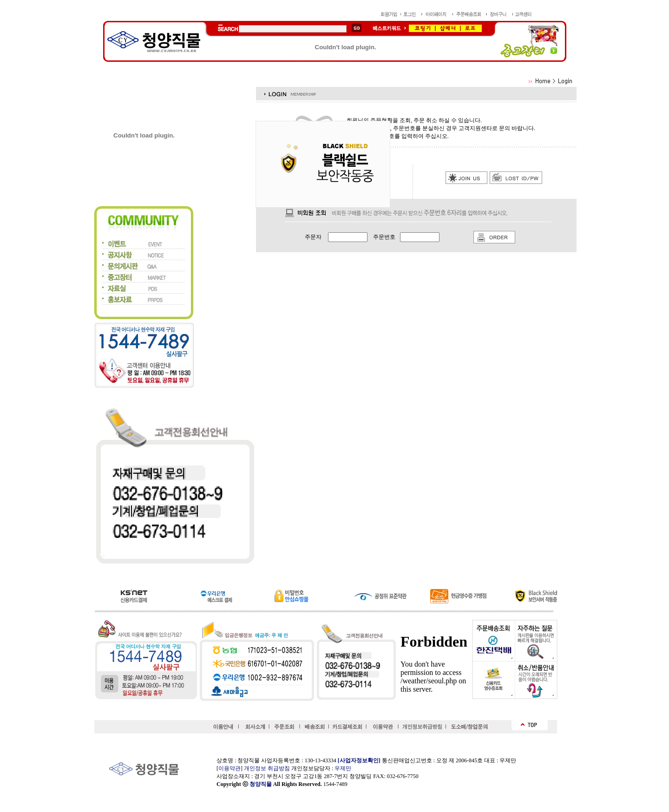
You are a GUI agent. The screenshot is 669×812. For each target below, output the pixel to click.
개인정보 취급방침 (267, 768)
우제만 (343, 768)
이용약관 (230, 768)
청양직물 (261, 784)
